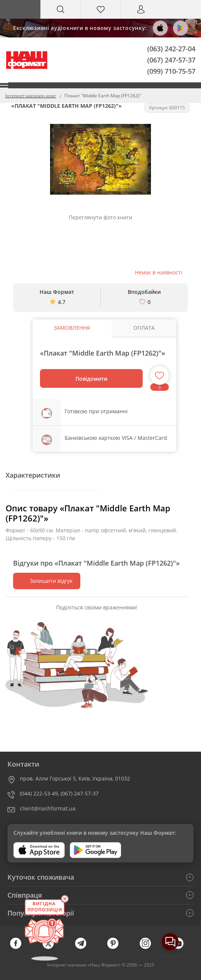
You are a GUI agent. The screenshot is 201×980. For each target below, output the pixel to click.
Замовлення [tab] (72, 328)
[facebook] (19, 947)
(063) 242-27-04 (171, 49)
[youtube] (182, 947)
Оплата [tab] (144, 328)
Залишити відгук (47, 581)
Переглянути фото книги (100, 217)
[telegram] (84, 947)
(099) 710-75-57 (171, 71)
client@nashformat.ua (48, 808)
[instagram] (149, 947)
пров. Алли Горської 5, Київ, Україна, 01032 (75, 778)
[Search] (61, 9)
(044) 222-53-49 (39, 793)
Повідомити (91, 379)
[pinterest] (117, 947)
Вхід (141, 16)
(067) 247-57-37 (171, 60)
